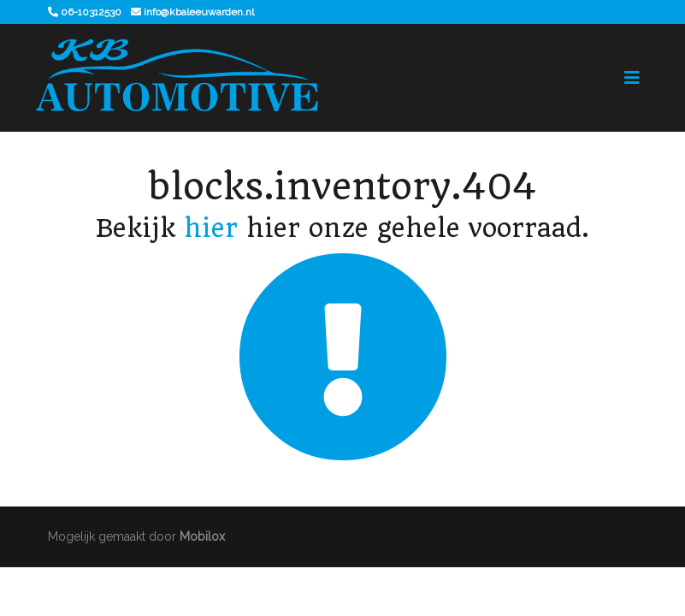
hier (211, 228)
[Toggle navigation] (632, 78)
